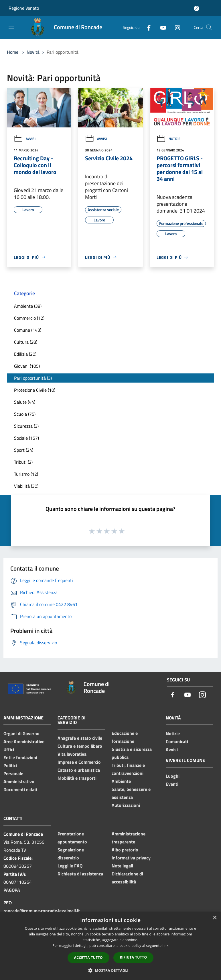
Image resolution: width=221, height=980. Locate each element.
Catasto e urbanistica (79, 770)
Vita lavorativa (72, 754)
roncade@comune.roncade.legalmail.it (42, 911)
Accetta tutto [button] (88, 958)
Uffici (9, 749)
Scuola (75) (25, 414)
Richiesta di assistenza (80, 874)
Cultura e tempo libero (80, 746)
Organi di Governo (21, 733)
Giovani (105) (27, 366)
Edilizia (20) (25, 354)
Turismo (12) (26, 474)
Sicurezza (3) (26, 426)
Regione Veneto (24, 8)
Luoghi (173, 776)
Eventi (172, 784)
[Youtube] (161, 27)
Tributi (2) (23, 462)
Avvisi (25, 139)
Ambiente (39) (28, 306)
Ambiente (121, 781)
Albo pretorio (125, 850)
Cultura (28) (26, 342)
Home (13, 52)
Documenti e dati (20, 789)
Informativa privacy (131, 858)
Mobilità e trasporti (77, 778)
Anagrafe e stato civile (80, 738)
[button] (110, 970)
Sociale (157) (26, 438)
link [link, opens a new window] (166, 946)
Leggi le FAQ (70, 866)
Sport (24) (24, 450)
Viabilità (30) (26, 486)
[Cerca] (209, 27)
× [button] (215, 918)
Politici (10, 765)
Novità (33, 52)
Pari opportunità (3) (33, 378)
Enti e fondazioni (20, 757)
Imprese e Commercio (79, 762)
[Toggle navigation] (11, 27)
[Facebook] (147, 27)
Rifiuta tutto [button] (134, 957)
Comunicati (177, 741)
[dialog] (110, 946)
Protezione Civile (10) (35, 390)
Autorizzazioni (126, 805)
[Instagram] (175, 27)
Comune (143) (28, 330)
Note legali (122, 866)
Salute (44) (25, 402)
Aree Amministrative (24, 741)
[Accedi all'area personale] (197, 8)
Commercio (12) (29, 318)
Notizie (168, 139)
